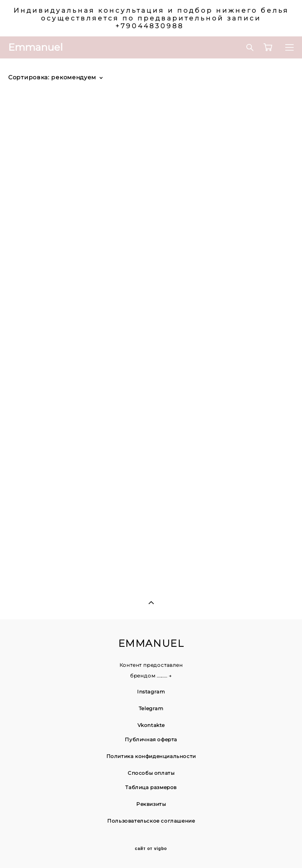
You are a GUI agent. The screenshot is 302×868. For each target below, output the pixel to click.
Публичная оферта (151, 739)
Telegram (151, 708)
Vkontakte (151, 725)
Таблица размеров (151, 787)
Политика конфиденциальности (151, 756)
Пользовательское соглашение (151, 821)
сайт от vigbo (151, 849)
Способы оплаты (151, 773)
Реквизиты (151, 804)
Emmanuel (35, 47)
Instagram (151, 692)
